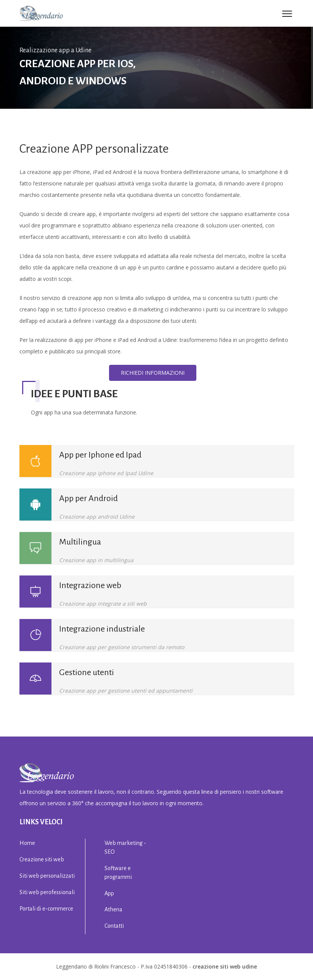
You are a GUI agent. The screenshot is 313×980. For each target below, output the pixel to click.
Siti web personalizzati (47, 876)
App (109, 893)
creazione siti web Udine (225, 966)
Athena (113, 909)
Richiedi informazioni (153, 373)
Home (27, 843)
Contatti (114, 926)
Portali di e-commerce (46, 909)
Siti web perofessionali (47, 892)
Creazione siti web (42, 859)
